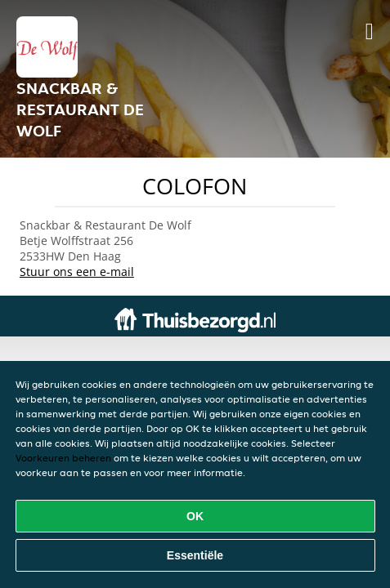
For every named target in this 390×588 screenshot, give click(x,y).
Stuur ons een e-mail (77, 272)
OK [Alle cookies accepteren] (195, 516)
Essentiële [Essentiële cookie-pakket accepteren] (195, 555)
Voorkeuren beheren (63, 458)
